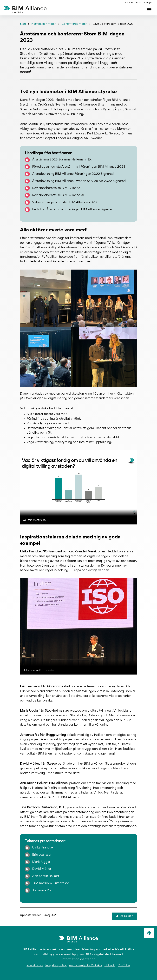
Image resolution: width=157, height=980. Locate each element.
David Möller (42, 869)
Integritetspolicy (56, 966)
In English (148, 3)
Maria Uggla (41, 862)
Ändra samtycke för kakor (86, 966)
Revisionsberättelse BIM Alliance (56, 188)
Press (138, 3)
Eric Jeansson (42, 855)
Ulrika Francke (43, 848)
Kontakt (129, 3)
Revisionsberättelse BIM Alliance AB (59, 195)
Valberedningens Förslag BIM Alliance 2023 (64, 202)
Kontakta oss (35, 966)
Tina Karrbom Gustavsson (51, 883)
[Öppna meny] (149, 10)
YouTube (124, 966)
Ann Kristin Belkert (46, 876)
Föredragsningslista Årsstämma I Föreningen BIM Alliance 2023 (79, 167)
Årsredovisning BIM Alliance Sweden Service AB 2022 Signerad (79, 181)
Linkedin (110, 966)
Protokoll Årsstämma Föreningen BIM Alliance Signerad (73, 210)
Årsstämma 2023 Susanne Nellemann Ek (62, 160)
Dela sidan (124, 916)
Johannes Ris (42, 890)
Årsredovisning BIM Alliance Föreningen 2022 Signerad (73, 174)
